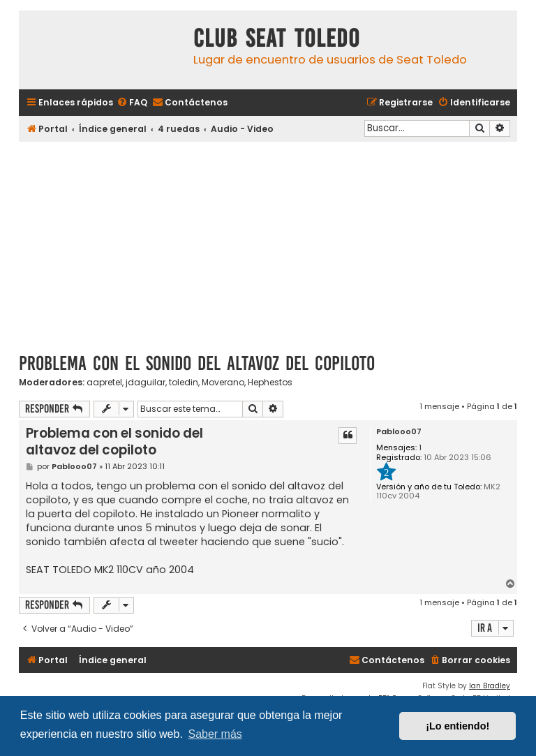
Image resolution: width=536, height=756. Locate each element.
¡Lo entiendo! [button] (457, 726)
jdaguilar (146, 383)
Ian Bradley (490, 686)
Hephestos (270, 383)
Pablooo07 (399, 432)
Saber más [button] (215, 734)
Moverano (223, 383)
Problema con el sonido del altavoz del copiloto (197, 363)
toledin (184, 383)
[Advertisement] (268, 242)
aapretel (104, 383)
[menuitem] (132, 103)
